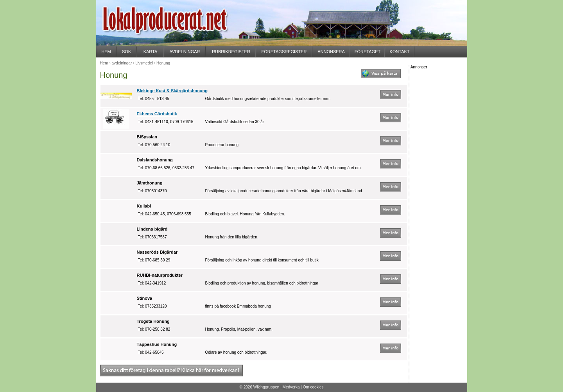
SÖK (126, 52)
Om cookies (313, 387)
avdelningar (122, 63)
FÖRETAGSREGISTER (284, 52)
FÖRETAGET (368, 52)
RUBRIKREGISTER (231, 52)
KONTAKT (399, 52)
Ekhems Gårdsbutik (157, 114)
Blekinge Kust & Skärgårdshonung (172, 91)
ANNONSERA (331, 52)
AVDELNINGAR (185, 52)
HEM (106, 52)
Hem (104, 63)
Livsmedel (144, 63)
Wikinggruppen (266, 387)
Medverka (291, 387)
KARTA (151, 52)
